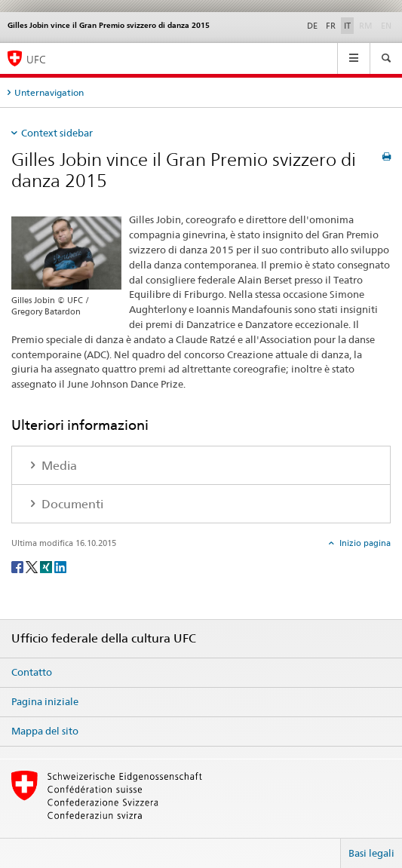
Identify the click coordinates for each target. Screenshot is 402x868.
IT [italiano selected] (347, 26)
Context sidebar (57, 133)
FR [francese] (331, 26)
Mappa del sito (45, 731)
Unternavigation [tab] (49, 92)
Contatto (32, 672)
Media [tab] (58, 466)
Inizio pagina (364, 543)
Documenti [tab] (71, 504)
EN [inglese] (388, 25)
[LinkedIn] (60, 566)
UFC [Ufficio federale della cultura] (36, 59)
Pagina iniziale (45, 701)
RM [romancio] (367, 25)
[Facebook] (18, 566)
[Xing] (47, 566)
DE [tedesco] (312, 26)
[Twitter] (33, 566)
